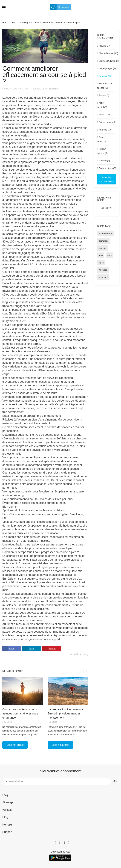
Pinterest (52, 649)
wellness (103, 270)
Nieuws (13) (105, 46)
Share (11, 649)
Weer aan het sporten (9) (104, 86)
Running (84, 654)
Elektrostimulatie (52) (107, 61)
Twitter (31, 649)
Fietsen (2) (104, 95)
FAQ (5, 795)
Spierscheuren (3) (107, 122)
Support (7, 832)
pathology (103, 241)
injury (101, 263)
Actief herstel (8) (102, 105)
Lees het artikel (15, 745)
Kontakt (7, 825)
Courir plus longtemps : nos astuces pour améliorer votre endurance (20, 714)
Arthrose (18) (105, 130)
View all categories (107, 179)
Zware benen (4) (102, 139)
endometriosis (105, 234)
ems (109, 255)
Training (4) (104, 161)
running (102, 248)
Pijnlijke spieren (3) (102, 151)
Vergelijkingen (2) (107, 68)
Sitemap (8, 802)
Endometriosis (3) (107, 168)
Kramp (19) (104, 115)
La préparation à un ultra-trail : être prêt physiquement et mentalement (67, 714)
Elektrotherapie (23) (107, 53)
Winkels (7, 810)
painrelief (103, 277)
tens (101, 255)
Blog (5, 817)
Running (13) (105, 76)
